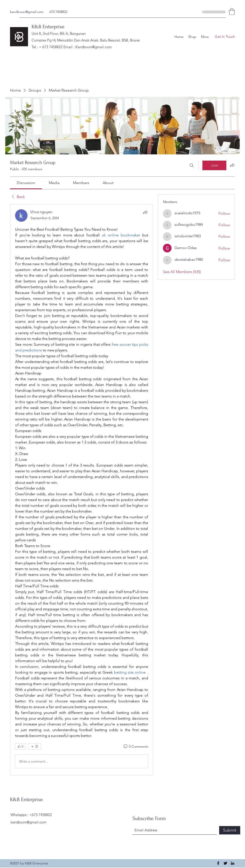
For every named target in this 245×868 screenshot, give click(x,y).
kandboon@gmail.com (27, 12)
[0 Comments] (136, 747)
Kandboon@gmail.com (94, 47)
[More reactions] (35, 746)
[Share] (145, 212)
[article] (82, 490)
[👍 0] (20, 746)
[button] (232, 12)
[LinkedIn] (233, 863)
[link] (26, 183)
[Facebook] (218, 863)
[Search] (192, 165)
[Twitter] (225, 863)
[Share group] (232, 165)
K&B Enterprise (48, 27)
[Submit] (230, 830)
